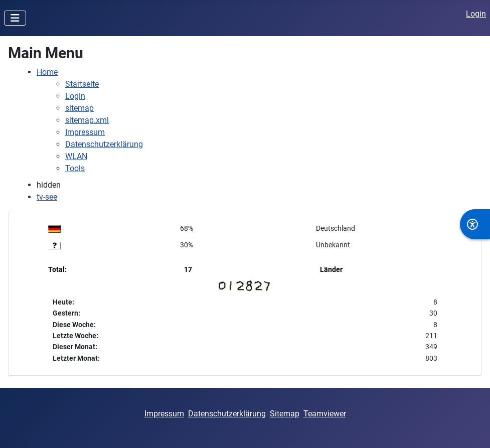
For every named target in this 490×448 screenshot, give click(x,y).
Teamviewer (325, 414)
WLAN (76, 156)
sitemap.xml (87, 120)
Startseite (82, 84)
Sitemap (285, 414)
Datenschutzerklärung (104, 144)
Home (47, 72)
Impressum (85, 132)
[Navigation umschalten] (15, 18)
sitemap (79, 108)
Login (476, 14)
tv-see (47, 197)
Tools (75, 168)
